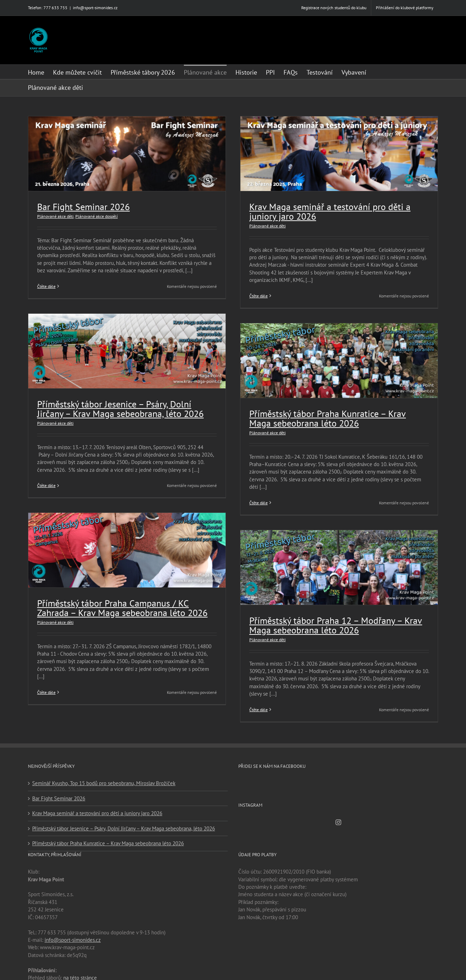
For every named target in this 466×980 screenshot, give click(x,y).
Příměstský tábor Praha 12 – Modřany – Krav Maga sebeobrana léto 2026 (333, 623)
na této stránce (80, 975)
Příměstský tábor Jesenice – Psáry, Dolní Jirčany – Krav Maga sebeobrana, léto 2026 (120, 410)
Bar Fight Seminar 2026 (83, 207)
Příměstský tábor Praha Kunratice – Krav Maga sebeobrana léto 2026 (325, 417)
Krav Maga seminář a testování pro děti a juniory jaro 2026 (327, 211)
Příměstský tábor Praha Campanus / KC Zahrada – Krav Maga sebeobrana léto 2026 (122, 609)
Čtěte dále (46, 286)
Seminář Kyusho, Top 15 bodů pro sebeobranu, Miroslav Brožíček (104, 781)
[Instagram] (338, 819)
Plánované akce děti (55, 216)
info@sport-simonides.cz (95, 8)
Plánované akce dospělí (97, 216)
